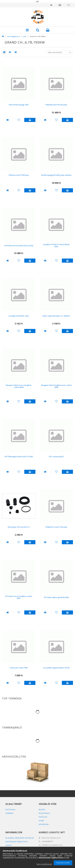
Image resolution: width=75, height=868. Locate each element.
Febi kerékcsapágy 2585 (19, 105)
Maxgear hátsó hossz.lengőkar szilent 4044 (19, 386)
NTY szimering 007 (56, 457)
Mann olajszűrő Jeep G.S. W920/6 (56, 316)
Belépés (51, 5)
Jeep (25, 36)
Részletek (8, 120)
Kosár (41, 821)
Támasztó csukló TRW (19, 668)
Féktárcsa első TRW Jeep (19, 175)
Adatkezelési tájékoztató (17, 842)
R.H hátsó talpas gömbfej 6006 (56, 597)
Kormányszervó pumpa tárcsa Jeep (19, 245)
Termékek (9, 813)
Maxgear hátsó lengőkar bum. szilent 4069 (56, 386)
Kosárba (30, 120)
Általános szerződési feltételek (20, 838)
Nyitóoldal (11, 810)
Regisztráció (44, 813)
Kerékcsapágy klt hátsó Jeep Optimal (56, 175)
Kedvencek (69, 5)
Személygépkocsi (13, 36)
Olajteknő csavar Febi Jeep (56, 527)
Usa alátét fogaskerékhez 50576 (56, 668)
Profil (60, 5)
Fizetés (8, 845)
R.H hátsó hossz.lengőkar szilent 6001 (19, 597)
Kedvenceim (44, 824)
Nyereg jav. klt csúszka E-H (19, 527)
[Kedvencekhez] (19, 120)
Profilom (43, 817)
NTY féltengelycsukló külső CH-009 (19, 457)
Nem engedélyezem (44, 864)
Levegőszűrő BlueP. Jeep (19, 316)
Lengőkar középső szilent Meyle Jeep (56, 245)
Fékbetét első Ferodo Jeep (56, 105)
